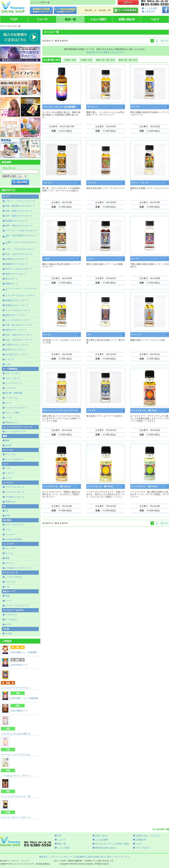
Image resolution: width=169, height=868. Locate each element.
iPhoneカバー (12, 422)
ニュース (61, 840)
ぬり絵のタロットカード (17, 354)
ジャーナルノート (14, 383)
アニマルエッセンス (15, 492)
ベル (7, 587)
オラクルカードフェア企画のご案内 (112, 844)
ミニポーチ (11, 388)
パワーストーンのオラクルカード (21, 231)
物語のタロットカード (16, 315)
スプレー (10, 473)
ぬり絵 (8, 445)
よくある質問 (151, 8)
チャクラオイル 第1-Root (144, 411)
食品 (7, 596)
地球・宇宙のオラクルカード (19, 226)
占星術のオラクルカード (17, 259)
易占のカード (12, 279)
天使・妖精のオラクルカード (19, 211)
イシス (90, 259)
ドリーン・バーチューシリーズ (20, 201)
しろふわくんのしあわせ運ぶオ (16, 734)
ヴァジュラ (11, 582)
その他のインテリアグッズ (18, 568)
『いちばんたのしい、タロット (16, 776)
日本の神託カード (19, 665)
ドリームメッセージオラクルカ (16, 755)
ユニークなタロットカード (18, 320)
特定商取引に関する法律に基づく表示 (93, 857)
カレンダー (11, 548)
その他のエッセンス (15, 497)
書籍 (7, 440)
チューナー (11, 534)
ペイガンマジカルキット (17, 408)
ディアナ (135, 107)
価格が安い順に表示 (105, 60)
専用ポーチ (11, 502)
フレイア (47, 183)
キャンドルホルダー (15, 459)
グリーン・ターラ (140, 183)
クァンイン (136, 335)
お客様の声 (150, 12)
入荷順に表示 (70, 60)
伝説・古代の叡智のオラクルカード (21, 236)
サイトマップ (121, 857)
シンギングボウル (14, 577)
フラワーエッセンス (15, 487)
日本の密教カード (19, 711)
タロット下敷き (13, 413)
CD (7, 511)
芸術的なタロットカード (17, 305)
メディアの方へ (143, 848)
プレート (10, 563)
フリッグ (91, 183)
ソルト (8, 530)
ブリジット (92, 107)
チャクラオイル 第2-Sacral (57, 486)
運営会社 (43, 857)
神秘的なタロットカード (17, 300)
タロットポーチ (13, 378)
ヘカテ (46, 259)
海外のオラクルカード (16, 274)
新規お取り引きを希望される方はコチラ (106, 52)
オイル (8, 478)
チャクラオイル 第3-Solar (100, 486)
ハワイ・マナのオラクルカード (20, 249)
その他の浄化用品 (14, 539)
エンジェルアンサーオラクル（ (16, 688)
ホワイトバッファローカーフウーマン (61, 411)
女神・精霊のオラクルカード (19, 216)
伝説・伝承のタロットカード (19, 335)
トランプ (10, 359)
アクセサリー (12, 615)
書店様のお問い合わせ (106, 848)
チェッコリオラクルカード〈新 (16, 796)
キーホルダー (12, 619)
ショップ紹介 (64, 848)
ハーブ (8, 601)
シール (8, 418)
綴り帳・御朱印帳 (14, 393)
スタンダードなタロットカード (20, 295)
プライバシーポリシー (61, 857)
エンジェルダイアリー (16, 431)
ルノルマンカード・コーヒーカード (21, 290)
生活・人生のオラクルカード (19, 254)
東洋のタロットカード (16, 350)
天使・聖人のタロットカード (19, 325)
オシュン (47, 335)
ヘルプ (139, 844)
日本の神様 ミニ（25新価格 (24, 652)
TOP (2, 26)
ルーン (8, 403)
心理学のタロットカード (17, 345)
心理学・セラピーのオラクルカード (21, 243)
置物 (7, 558)
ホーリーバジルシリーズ (17, 606)
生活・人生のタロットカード (19, 340)
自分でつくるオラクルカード (19, 269)
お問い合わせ (101, 836)
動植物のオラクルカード (17, 221)
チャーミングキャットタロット (16, 817)
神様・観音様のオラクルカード (20, 206)
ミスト (8, 468)
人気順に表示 (86, 60)
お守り (8, 624)
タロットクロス (13, 373)
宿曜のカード (12, 284)
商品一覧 (61, 844)
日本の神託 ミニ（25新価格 (24, 698)
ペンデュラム (12, 398)
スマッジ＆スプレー (15, 525)
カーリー (135, 259)
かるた (8, 364)
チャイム (10, 553)
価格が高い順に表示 (128, 60)
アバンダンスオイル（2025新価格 (59, 107)
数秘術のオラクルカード (17, 264)
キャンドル (11, 454)
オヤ (89, 335)
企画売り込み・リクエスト (148, 836)
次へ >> (164, 41)
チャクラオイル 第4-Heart (144, 486)
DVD (7, 516)
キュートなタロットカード (18, 310)
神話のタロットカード (16, 330)
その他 (8, 633)
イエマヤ (91, 411)
